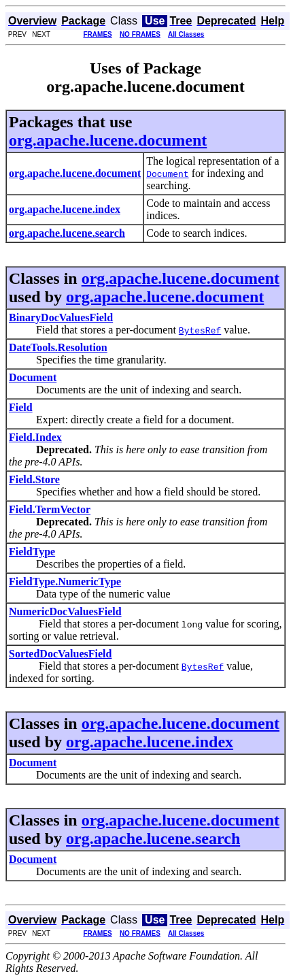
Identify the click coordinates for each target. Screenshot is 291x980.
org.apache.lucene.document (108, 140)
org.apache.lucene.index (150, 742)
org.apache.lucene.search (153, 838)
